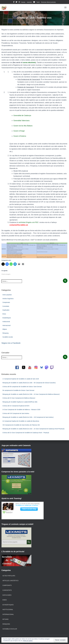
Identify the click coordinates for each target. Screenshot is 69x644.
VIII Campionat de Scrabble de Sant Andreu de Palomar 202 (21, 425)
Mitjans (5, 329)
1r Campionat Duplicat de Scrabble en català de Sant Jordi (21, 379)
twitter (16, 2)
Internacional (6, 325)
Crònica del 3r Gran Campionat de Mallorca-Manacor (19, 398)
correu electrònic (29, 62)
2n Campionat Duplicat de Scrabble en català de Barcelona (21, 421)
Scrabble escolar (8, 337)
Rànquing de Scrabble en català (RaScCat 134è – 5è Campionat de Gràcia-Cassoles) (29, 383)
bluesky (23, 2)
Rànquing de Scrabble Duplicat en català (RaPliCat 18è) (20, 402)
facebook (14, 2)
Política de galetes (28, 641)
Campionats (6, 302)
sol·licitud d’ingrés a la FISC (29, 222)
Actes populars (7, 295)
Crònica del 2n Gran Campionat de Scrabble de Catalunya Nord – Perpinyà (26, 433)
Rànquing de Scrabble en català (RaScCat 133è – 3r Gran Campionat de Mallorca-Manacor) (31, 394)
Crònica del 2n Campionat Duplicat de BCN (16, 406)
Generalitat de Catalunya (22, 115)
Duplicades (6, 310)
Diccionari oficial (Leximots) (48, 2)
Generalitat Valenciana (21, 121)
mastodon (29, 2)
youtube (34, 2)
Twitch (38, 2)
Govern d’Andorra (20, 136)
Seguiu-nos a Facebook (11, 343)
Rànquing (5, 333)
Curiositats (6, 306)
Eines (4, 314)
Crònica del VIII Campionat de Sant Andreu (16, 413)
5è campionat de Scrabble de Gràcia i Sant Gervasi (18, 390)
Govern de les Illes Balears (23, 126)
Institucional (6, 322)
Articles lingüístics (8, 299)
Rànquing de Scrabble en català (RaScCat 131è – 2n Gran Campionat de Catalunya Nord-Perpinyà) (33, 429)
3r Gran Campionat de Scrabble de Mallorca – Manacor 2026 (21, 410)
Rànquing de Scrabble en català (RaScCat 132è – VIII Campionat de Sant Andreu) (28, 417)
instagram (19, 2)
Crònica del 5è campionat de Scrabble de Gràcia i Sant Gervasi (22, 387)
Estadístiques (7, 318)
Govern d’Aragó (19, 131)
